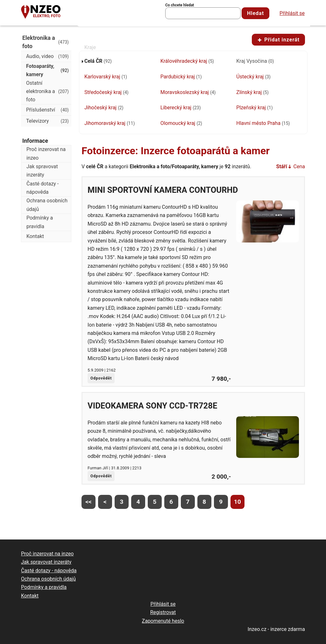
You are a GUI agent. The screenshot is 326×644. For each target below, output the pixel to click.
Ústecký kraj (253, 77)
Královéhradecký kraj (187, 61)
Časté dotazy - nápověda (43, 188)
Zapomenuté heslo (163, 621)
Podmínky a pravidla (40, 222)
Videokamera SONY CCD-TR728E (152, 406)
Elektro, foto (47, 16)
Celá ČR (98, 61)
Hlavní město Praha (263, 123)
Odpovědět (101, 378)
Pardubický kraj (181, 77)
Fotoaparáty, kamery (47, 70)
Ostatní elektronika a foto (47, 91)
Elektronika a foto (46, 42)
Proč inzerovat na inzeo (46, 153)
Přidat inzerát (278, 40)
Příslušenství (47, 110)
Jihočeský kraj (104, 108)
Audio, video (47, 56)
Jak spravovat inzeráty (42, 171)
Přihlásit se (292, 13)
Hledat (255, 13)
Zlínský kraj (252, 92)
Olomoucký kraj (181, 123)
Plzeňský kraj (254, 108)
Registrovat (163, 612)
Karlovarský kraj (106, 77)
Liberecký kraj (181, 108)
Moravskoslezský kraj (188, 92)
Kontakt (35, 236)
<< (89, 502)
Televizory (47, 121)
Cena (299, 166)
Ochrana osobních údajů (47, 205)
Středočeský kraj (106, 92)
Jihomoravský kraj (110, 123)
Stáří (282, 166)
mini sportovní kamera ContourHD (163, 190)
